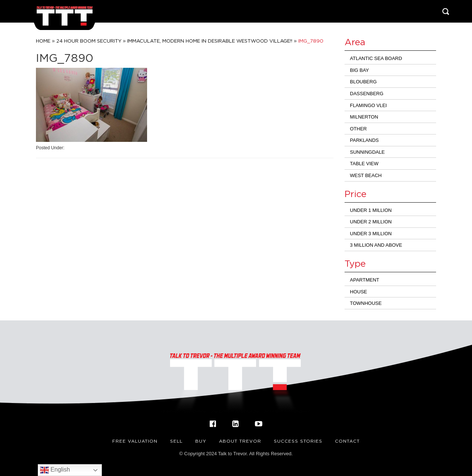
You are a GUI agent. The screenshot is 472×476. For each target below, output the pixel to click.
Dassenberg (367, 94)
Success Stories (298, 441)
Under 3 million (371, 234)
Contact (347, 441)
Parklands (365, 140)
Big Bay (360, 70)
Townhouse (366, 303)
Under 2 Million (371, 222)
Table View (364, 164)
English (55, 470)
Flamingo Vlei (369, 105)
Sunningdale (368, 152)
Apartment (365, 280)
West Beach (366, 175)
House (359, 292)
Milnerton (364, 117)
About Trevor (240, 441)
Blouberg (363, 82)
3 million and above (376, 245)
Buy (201, 441)
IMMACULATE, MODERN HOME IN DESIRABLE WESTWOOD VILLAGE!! (210, 41)
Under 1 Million (371, 210)
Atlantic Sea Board (376, 58)
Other (359, 129)
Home (43, 41)
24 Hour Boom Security (89, 41)
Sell (176, 441)
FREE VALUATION (135, 441)
